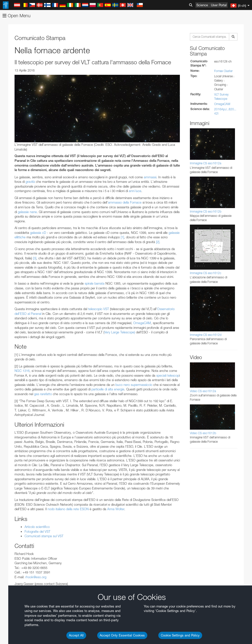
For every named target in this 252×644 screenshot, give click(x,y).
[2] (158, 242)
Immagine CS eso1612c (206, 273)
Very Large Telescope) (120, 332)
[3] (35, 258)
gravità (30, 182)
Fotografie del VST (37, 531)
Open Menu (17, 16)
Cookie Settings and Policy (180, 635)
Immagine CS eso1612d (206, 335)
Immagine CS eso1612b (206, 211)
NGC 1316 (22, 371)
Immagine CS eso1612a (206, 163)
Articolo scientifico (37, 527)
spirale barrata (95, 283)
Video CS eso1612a (203, 391)
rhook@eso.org (36, 577)
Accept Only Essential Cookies (122, 635)
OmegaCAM (142, 323)
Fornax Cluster (223, 71)
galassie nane (27, 212)
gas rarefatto (43, 394)
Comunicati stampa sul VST (44, 536)
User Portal (219, 5)
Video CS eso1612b (203, 433)
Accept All (76, 635)
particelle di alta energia (108, 389)
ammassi (150, 177)
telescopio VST (99, 309)
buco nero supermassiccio (134, 385)
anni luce (135, 191)
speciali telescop (168, 375)
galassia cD (38, 233)
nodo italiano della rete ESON (68, 509)
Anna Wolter (116, 509)
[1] (122, 237)
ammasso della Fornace (125, 202)
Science (202, 5)
